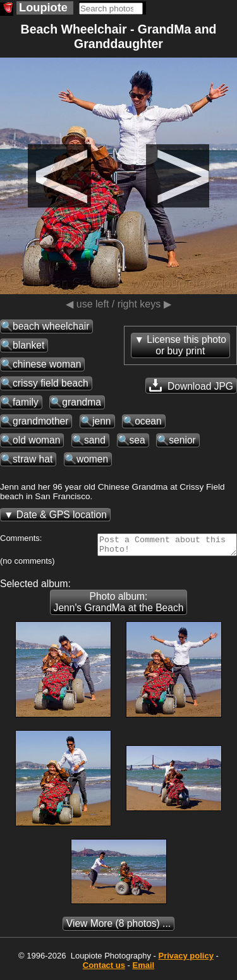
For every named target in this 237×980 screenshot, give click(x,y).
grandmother (40, 421)
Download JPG (191, 385)
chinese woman (47, 364)
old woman (36, 440)
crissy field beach (51, 383)
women (92, 459)
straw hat (33, 459)
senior (182, 440)
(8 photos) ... (118, 927)
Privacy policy (185, 959)
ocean (148, 421)
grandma (82, 402)
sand (95, 440)
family (26, 402)
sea (137, 440)
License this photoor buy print (186, 345)
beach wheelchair (51, 326)
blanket (28, 345)
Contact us (104, 969)
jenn (101, 421)
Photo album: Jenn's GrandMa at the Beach (119, 606)
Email (144, 969)
